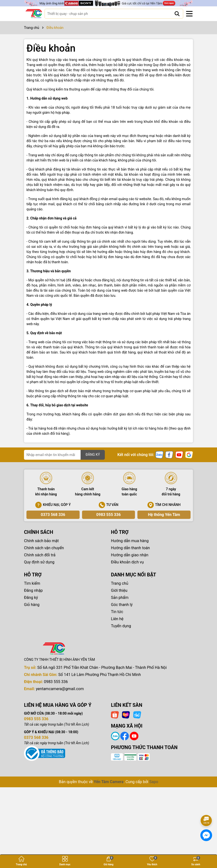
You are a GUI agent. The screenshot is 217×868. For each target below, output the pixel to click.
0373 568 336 (53, 515)
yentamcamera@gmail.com (60, 689)
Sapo (154, 782)
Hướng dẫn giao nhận (130, 555)
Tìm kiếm (32, 583)
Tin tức (117, 612)
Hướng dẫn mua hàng (130, 541)
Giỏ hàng (32, 605)
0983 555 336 (108, 515)
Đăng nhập (33, 590)
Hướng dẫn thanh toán (130, 548)
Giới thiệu (119, 590)
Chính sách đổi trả (40, 555)
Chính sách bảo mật (41, 541)
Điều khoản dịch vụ (127, 562)
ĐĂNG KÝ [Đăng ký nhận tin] (93, 455)
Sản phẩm (120, 598)
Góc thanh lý (122, 605)
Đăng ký (31, 598)
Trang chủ (120, 583)
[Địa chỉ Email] (64, 455)
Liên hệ (117, 619)
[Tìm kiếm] (177, 14)
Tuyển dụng (121, 626)
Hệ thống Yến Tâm (164, 515)
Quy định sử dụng (39, 562)
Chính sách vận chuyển (44, 548)
